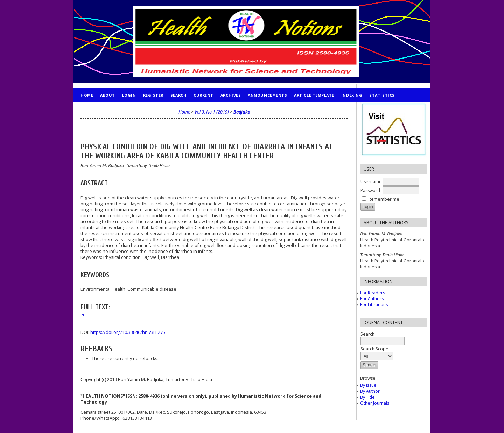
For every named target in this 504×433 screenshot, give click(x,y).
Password (370, 190)
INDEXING (352, 95)
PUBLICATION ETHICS (103, 109)
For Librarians (374, 305)
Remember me (384, 199)
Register (153, 95)
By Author (370, 391)
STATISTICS (382, 95)
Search (178, 95)
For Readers (373, 293)
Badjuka (242, 112)
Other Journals (375, 403)
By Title (367, 397)
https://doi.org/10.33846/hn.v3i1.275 (128, 332)
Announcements (267, 95)
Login (129, 95)
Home (87, 95)
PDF (84, 315)
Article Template (314, 95)
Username (371, 182)
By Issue (368, 385)
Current (204, 95)
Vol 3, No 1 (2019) (212, 112)
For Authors (372, 299)
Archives (231, 95)
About (108, 95)
